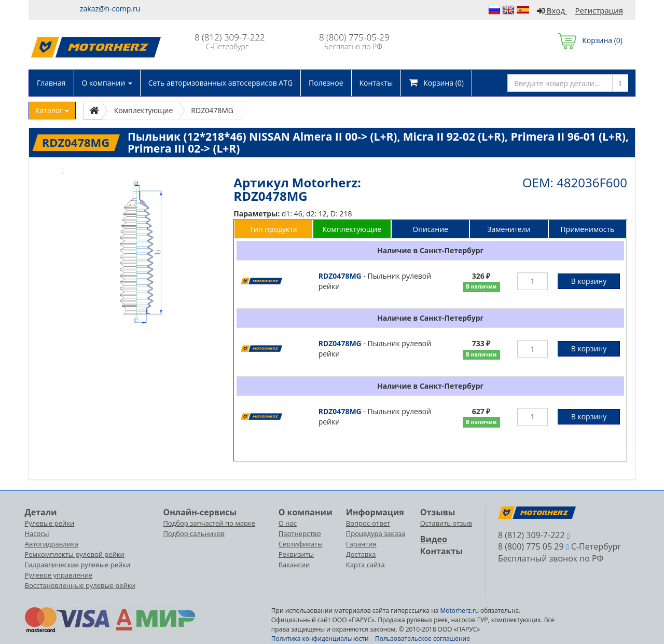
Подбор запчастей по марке (209, 523)
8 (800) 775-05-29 (354, 37)
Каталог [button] (52, 110)
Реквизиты (296, 554)
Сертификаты (301, 544)
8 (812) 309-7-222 (230, 37)
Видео (434, 539)
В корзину (589, 281)
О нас (288, 523)
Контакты (376, 83)
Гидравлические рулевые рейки (78, 565)
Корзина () (590, 40)
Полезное (326, 83)
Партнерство (300, 533)
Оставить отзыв (446, 523)
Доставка (361, 554)
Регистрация (599, 10)
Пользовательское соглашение (423, 639)
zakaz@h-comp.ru (110, 9)
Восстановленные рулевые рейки (80, 585)
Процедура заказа (376, 533)
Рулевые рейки (50, 523)
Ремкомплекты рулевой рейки (75, 554)
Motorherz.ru (460, 611)
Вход (552, 10)
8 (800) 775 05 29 (531, 546)
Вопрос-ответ (368, 523)
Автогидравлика (52, 544)
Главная (51, 83)
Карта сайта (365, 565)
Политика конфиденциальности (320, 639)
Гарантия (361, 544)
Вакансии (294, 565)
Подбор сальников (194, 533)
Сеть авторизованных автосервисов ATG (220, 83)
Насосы (37, 533)
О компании (107, 83)
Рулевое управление (59, 575)
